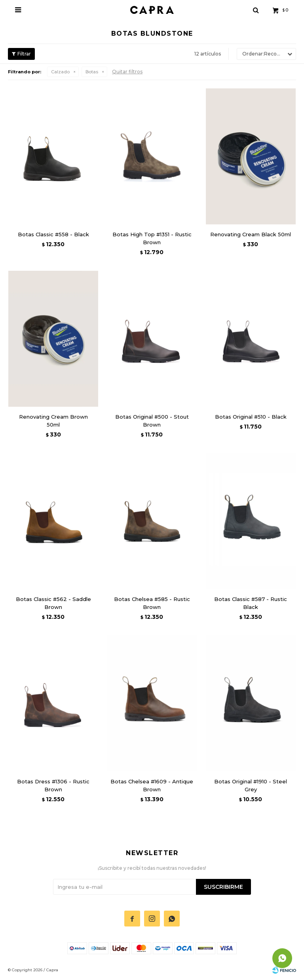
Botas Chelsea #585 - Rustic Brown (152, 603)
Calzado (60, 72)
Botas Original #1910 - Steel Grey (251, 785)
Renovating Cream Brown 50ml (53, 421)
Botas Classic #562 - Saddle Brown (53, 603)
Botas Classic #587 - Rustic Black (251, 603)
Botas (92, 72)
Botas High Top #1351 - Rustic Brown (152, 238)
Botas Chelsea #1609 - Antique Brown (152, 785)
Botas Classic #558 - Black (53, 234)
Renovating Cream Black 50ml (251, 234)
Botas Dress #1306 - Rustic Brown (53, 785)
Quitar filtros (127, 72)
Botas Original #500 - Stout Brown (152, 421)
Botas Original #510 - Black (251, 417)
